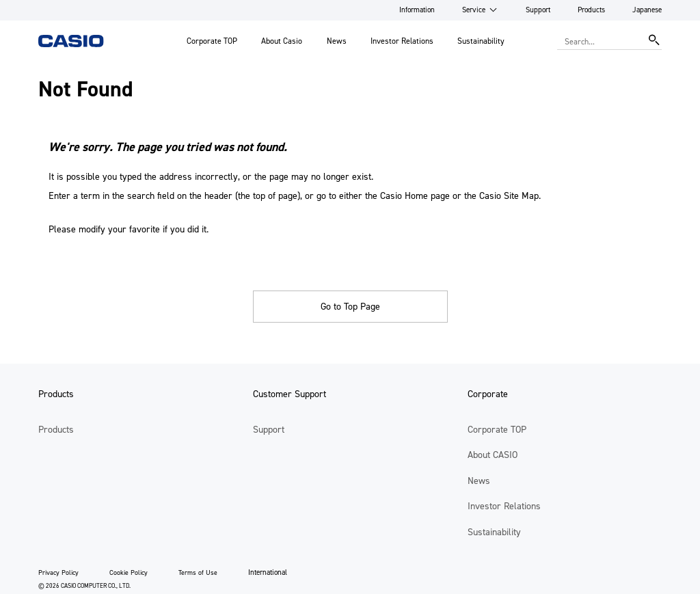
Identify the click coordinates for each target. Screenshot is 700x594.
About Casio (282, 41)
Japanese (647, 10)
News (337, 41)
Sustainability (481, 41)
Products (591, 10)
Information (417, 10)
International (268, 572)
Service (474, 10)
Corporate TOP (212, 41)
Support (538, 10)
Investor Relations (402, 41)
